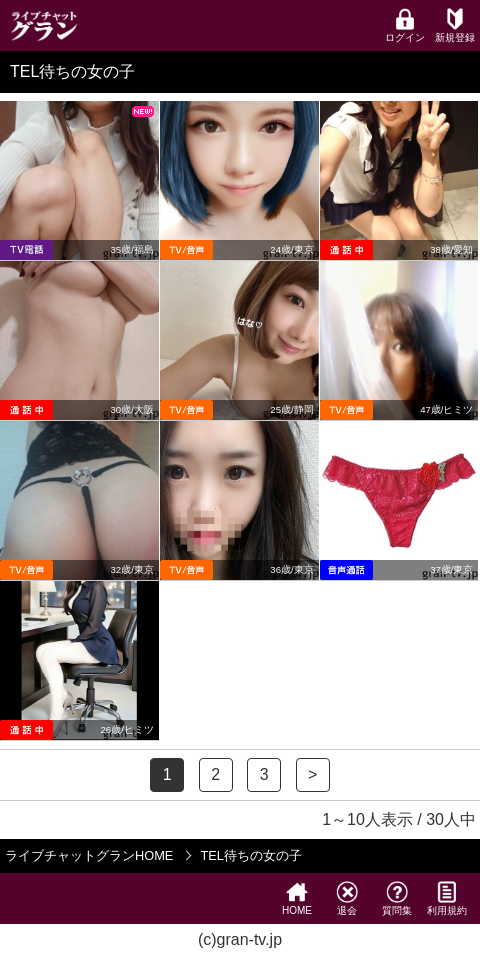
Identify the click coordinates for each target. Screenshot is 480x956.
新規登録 (455, 25)
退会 (347, 898)
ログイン (405, 25)
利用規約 (447, 898)
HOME (297, 898)
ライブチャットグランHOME (89, 855)
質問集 (397, 898)
